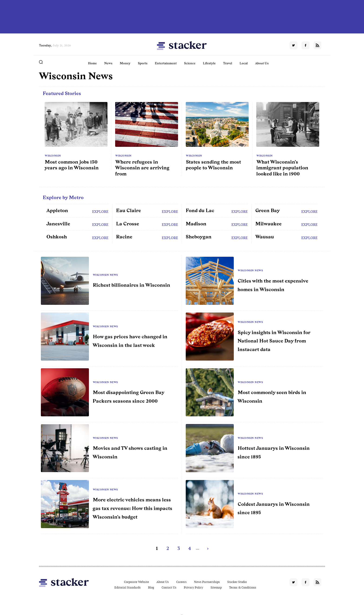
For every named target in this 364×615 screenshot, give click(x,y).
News (108, 63)
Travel (228, 63)
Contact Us (169, 587)
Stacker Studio (237, 582)
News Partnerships (207, 582)
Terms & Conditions (243, 587)
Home (92, 63)
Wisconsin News (105, 275)
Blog (151, 587)
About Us (262, 63)
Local (244, 63)
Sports (143, 63)
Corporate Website (136, 582)
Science (190, 63)
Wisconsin (53, 156)
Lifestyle (209, 63)
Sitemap (216, 587)
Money (125, 63)
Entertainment (166, 63)
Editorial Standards (128, 587)
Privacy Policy (193, 587)
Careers (181, 582)
